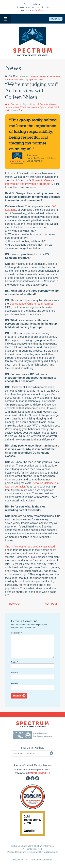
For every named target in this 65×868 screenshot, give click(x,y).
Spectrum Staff (36, 79)
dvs (28, 107)
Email (15, 673)
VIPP (57, 107)
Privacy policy (20, 860)
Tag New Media (51, 852)
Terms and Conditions (41, 860)
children (31, 104)
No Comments (13, 104)
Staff (21, 79)
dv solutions (13, 107)
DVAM (23, 107)
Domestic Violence (48, 104)
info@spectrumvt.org (40, 773)
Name (14, 662)
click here (39, 10)
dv (6, 107)
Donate (56, 19)
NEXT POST (52, 604)
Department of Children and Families (32, 304)
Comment (16, 633)
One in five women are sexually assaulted (30, 547)
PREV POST (13, 604)
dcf (37, 104)
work (7, 110)
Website (15, 683)
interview (35, 107)
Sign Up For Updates (32, 748)
